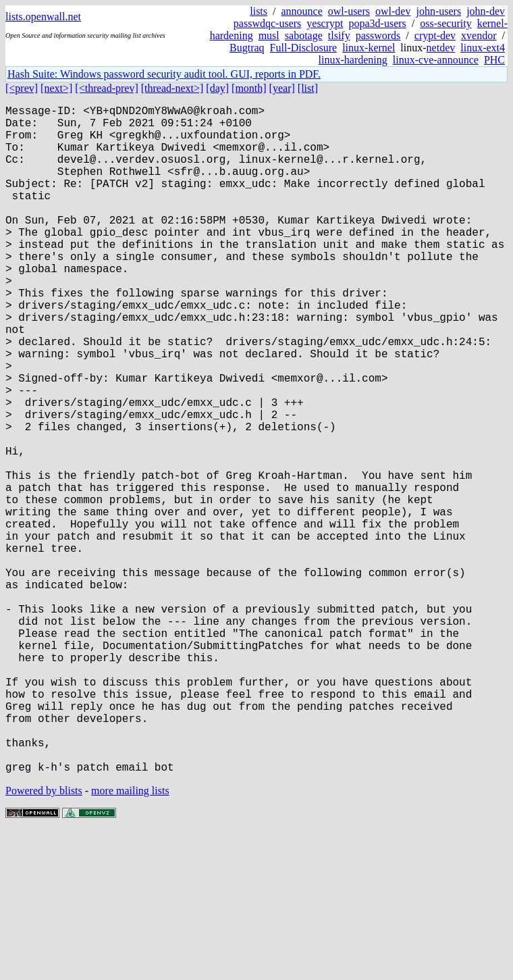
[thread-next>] (172, 88)
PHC (494, 60)
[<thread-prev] (106, 88)
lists (259, 11)
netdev (441, 48)
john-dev (486, 11)
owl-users (349, 11)
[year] (282, 88)
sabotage (304, 35)
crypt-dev (435, 35)
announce (302, 11)
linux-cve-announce (436, 60)
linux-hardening (353, 60)
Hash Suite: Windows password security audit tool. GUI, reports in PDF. (164, 74)
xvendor (479, 35)
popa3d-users (377, 23)
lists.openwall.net (43, 17)
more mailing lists (130, 939)
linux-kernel (369, 48)
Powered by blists (44, 939)
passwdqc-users (267, 23)
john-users (438, 11)
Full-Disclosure (304, 48)
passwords (378, 35)
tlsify (339, 35)
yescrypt (325, 23)
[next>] (56, 88)
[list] (308, 88)
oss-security (446, 23)
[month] (249, 88)
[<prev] (22, 88)
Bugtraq (247, 48)
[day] (217, 88)
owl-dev (393, 11)
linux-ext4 (483, 48)
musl (269, 35)
